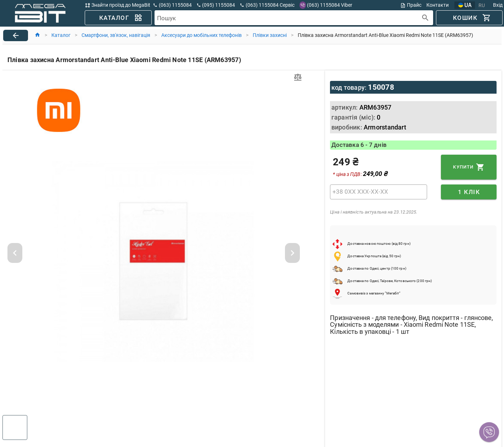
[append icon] (425, 18)
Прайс (411, 5)
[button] (489, 432)
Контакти (438, 5)
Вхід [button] (498, 5)
